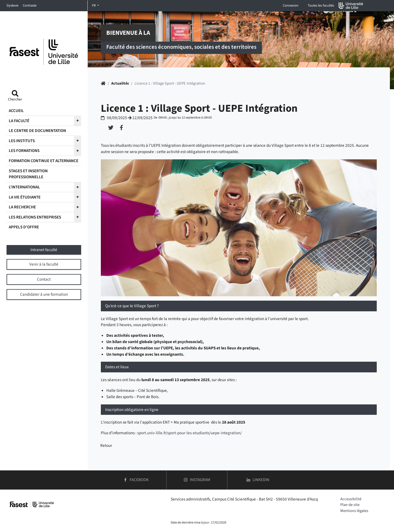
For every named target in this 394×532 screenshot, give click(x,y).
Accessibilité (351, 499)
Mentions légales (354, 511)
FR (94, 5)
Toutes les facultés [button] (321, 5)
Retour (106, 445)
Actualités (120, 83)
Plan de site (350, 505)
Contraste (30, 5)
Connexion (291, 5)
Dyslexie (12, 5)
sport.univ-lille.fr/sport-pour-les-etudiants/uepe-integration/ (189, 433)
